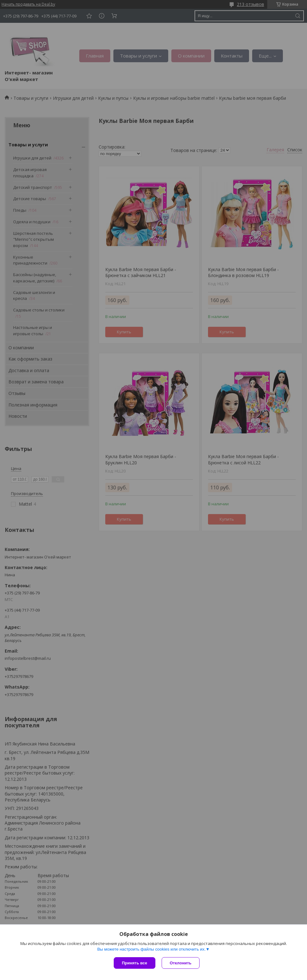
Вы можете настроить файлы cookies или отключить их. (151, 949)
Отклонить (181, 963)
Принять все (135, 963)
